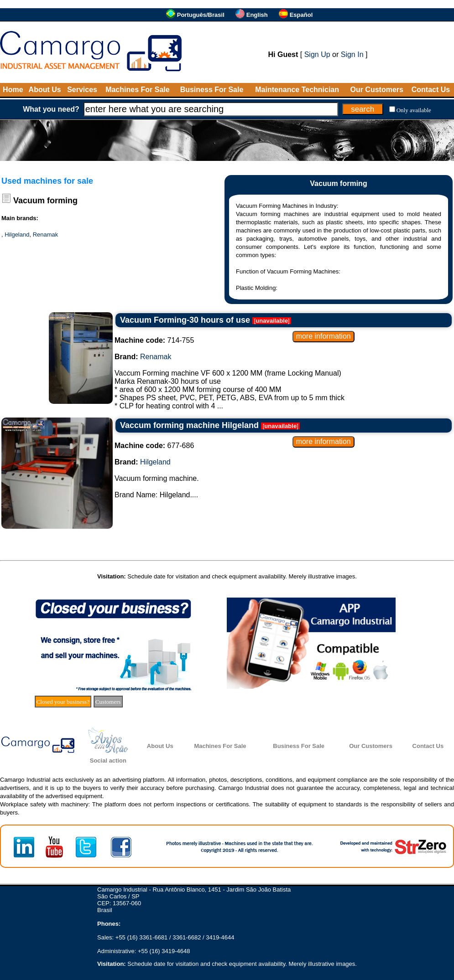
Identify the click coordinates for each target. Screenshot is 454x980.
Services (82, 90)
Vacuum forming (45, 201)
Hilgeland (17, 235)
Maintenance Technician (297, 90)
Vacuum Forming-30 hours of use (185, 320)
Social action (108, 761)
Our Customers (376, 90)
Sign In (352, 54)
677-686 (154, 446)
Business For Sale (212, 90)
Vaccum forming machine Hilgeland (189, 425)
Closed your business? (63, 702)
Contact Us (431, 90)
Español (301, 15)
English (257, 15)
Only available (414, 110)
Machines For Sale (138, 90)
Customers (108, 702)
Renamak (46, 235)
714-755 (154, 340)
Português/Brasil (201, 15)
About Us (45, 90)
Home (13, 90)
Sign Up (317, 54)
